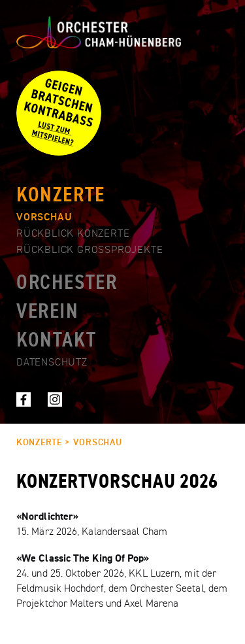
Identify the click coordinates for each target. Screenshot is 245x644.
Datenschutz (52, 363)
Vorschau (44, 218)
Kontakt (56, 341)
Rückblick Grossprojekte (90, 250)
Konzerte (61, 195)
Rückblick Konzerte (73, 234)
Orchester (67, 283)
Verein (48, 312)
